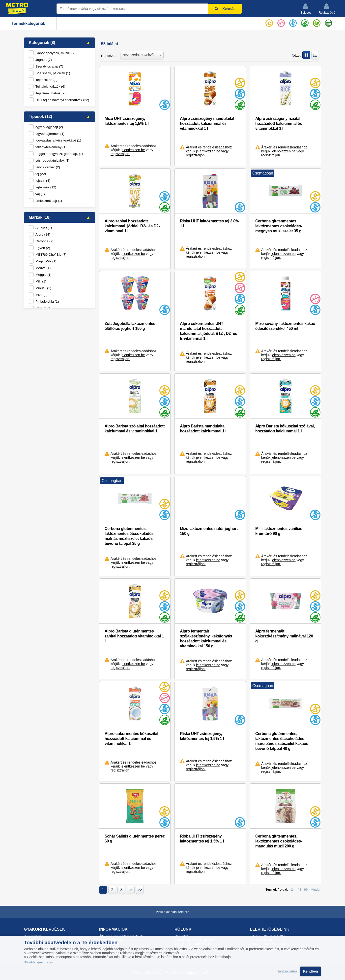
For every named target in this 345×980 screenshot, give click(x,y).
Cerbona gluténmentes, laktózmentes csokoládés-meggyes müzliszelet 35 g (279, 226)
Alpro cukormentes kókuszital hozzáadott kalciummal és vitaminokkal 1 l (131, 739)
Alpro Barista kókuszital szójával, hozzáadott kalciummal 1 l (285, 429)
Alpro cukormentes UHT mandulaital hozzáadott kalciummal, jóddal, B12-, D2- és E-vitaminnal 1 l (209, 331)
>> (140, 890)
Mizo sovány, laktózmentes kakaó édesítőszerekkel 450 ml (285, 326)
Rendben (311, 971)
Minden (316, 890)
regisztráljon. (120, 154)
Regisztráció (327, 9)
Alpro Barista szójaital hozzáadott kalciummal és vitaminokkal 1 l (135, 429)
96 (306, 890)
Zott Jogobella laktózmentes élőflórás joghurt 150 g (130, 326)
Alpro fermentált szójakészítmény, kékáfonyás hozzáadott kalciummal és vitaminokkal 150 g (206, 639)
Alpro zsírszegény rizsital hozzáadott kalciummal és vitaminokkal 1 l (279, 123)
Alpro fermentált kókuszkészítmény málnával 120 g (284, 636)
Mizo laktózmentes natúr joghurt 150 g (209, 531)
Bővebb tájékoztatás (38, 962)
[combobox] (142, 55)
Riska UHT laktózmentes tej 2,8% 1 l (209, 224)
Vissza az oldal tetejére (173, 912)
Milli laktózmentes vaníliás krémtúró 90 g (279, 531)
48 (299, 890)
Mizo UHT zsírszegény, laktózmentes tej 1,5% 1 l (127, 121)
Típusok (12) (40, 117)
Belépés (306, 9)
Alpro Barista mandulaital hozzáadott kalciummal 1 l (203, 429)
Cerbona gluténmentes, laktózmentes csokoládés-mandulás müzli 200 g (279, 841)
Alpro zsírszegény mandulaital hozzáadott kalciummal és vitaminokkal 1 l (207, 123)
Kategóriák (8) (42, 43)
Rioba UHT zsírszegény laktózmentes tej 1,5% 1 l (202, 839)
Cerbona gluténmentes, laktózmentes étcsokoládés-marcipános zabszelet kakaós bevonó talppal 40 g (282, 741)
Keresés (225, 9)
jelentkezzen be (133, 150)
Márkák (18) (40, 217)
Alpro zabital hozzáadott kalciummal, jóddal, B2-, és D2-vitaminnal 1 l (132, 226)
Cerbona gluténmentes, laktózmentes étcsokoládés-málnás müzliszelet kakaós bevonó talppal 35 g (130, 536)
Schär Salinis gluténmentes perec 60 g (135, 839)
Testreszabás (287, 971)
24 (293, 890)
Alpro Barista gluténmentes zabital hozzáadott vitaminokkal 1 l (134, 636)
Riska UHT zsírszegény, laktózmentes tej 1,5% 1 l (202, 736)
